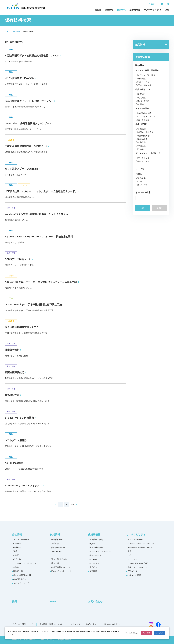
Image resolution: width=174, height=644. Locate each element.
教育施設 (142, 94)
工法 (140, 182)
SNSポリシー (92, 624)
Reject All (147, 633)
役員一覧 (17, 559)
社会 (129, 555)
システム (142, 178)
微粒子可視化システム (61, 567)
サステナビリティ (152, 10)
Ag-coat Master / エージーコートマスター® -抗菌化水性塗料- (39, 237)
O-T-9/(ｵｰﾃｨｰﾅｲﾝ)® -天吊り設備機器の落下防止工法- (34, 305)
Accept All (159, 633)
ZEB (53, 555)
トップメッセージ (21, 540)
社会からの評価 (134, 575)
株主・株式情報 (96, 548)
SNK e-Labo (57, 551)
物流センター (144, 161)
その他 (141, 149)
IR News (93, 559)
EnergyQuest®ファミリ (62, 571)
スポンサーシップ (21, 583)
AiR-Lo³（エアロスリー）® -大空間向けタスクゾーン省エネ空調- (41, 282)
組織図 (16, 555)
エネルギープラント (147, 117)
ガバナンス (132, 559)
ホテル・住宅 (144, 82)
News (98, 10)
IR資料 (92, 544)
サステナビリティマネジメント (141, 544)
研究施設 (142, 129)
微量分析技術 (12, 350)
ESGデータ (132, 571)
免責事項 (93, 571)
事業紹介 (17, 567)
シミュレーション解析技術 (19, 418)
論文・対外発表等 (59, 559)
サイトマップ (74, 624)
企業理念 (17, 544)
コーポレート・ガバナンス (25, 563)
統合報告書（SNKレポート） (140, 548)
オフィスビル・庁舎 (147, 75)
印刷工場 (142, 146)
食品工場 (142, 142)
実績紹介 (55, 544)
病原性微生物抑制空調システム (22, 327)
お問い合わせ (95, 601)
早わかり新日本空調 (22, 575)
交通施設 (142, 104)
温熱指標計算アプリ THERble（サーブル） (29, 101)
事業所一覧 (18, 571)
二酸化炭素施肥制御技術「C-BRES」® (26, 146)
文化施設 (142, 98)
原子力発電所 (144, 120)
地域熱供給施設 (145, 113)
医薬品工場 (143, 139)
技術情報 (121, 10)
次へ (73, 505)
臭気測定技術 (12, 395)
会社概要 (17, 548)
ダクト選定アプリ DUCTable (21, 169)
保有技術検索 (57, 540)
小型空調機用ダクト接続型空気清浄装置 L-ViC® (32, 56)
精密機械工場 (144, 136)
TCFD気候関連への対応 (138, 563)
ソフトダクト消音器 (16, 440)
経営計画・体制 (96, 540)
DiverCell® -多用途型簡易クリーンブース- (29, 123)
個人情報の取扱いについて (51, 624)
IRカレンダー (95, 563)
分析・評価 (143, 185)
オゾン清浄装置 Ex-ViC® (19, 78)
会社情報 (109, 10)
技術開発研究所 (58, 548)
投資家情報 (135, 10)
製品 (140, 174)
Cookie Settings (132, 633)
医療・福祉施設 (145, 85)
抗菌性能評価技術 (14, 372)
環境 (129, 551)
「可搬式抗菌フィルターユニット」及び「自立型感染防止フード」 (41, 191)
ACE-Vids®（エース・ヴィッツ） (23, 486)
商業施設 (142, 79)
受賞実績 (55, 563)
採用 (167, 10)
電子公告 (93, 567)
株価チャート (95, 555)
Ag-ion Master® (14, 463)
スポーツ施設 (144, 101)
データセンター (145, 158)
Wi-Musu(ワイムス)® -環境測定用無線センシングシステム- (37, 214)
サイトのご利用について (23, 624)
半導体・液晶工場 (146, 132)
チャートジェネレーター (100, 551)
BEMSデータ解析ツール (18, 259)
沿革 (15, 551)
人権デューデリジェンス (138, 567)
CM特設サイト (20, 579)
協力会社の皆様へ (112, 624)
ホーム (7, 31)
